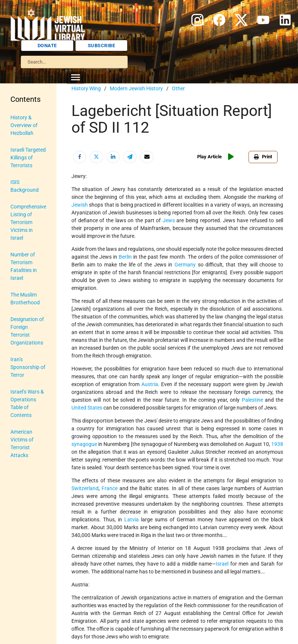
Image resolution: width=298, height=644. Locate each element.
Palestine (252, 400)
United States (87, 408)
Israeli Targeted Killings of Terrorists (28, 158)
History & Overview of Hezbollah (24, 125)
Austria (150, 384)
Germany (185, 265)
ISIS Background (25, 186)
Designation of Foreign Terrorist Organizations (27, 331)
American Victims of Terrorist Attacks (22, 444)
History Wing (86, 88)
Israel (222, 564)
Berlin (125, 257)
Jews (169, 220)
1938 (277, 444)
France (110, 488)
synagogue (84, 444)
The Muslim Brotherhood (25, 299)
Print (263, 157)
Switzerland (85, 488)
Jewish (80, 205)
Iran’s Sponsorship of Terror (28, 367)
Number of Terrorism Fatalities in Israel (24, 266)
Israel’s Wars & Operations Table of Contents (27, 403)
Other (178, 88)
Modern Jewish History (136, 88)
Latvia (132, 520)
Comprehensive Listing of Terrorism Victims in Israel (28, 222)
